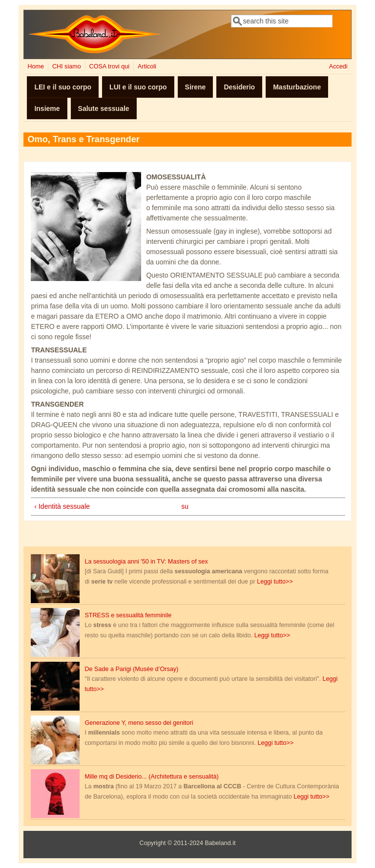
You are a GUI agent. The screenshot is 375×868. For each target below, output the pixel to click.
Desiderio (239, 87)
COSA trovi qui (110, 66)
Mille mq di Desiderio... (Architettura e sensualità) (151, 777)
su (185, 506)
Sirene (196, 87)
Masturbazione (297, 87)
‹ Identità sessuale (62, 506)
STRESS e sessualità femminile (128, 615)
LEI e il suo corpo (63, 87)
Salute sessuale (104, 108)
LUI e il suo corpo (138, 87)
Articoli (147, 66)
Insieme (47, 108)
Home (36, 66)
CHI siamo (67, 66)
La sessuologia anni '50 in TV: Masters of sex (146, 562)
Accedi (338, 66)
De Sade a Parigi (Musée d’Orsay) (131, 669)
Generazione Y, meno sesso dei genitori (139, 723)
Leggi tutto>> (275, 582)
